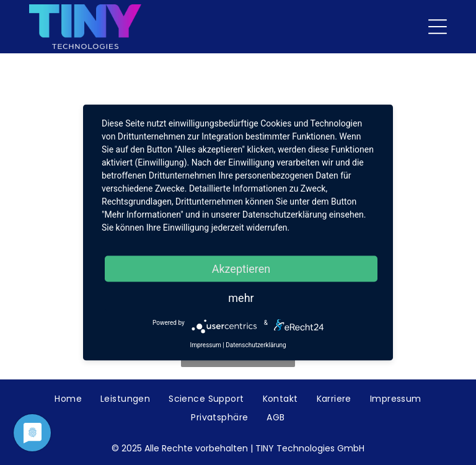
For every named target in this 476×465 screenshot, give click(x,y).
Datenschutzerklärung (256, 345)
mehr (241, 298)
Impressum (205, 345)
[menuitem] (68, 399)
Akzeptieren (241, 269)
